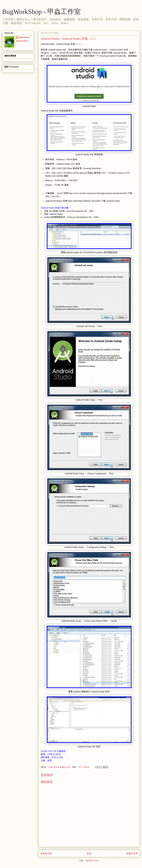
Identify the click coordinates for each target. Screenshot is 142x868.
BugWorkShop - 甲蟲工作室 (41, 12)
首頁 (89, 853)
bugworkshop (24, 37)
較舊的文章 (132, 853)
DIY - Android (84, 767)
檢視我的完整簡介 (22, 41)
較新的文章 (46, 853)
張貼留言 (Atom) (92, 861)
